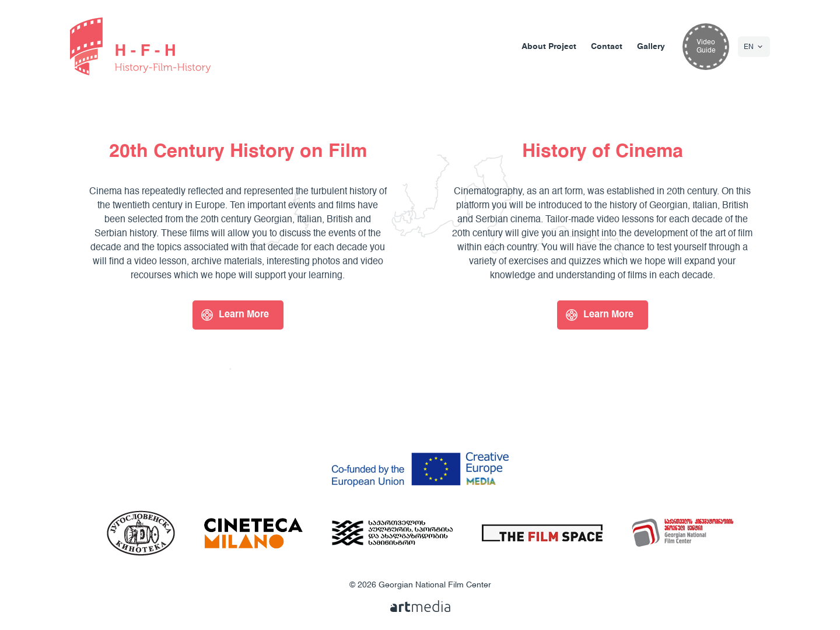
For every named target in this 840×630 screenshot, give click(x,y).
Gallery (651, 47)
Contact (607, 47)
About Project (549, 47)
